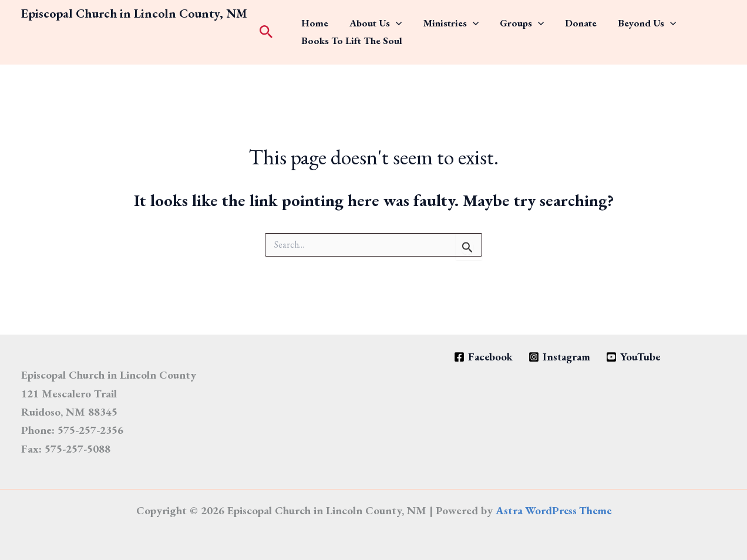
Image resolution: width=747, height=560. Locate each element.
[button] (266, 33)
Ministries (422, 20)
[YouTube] (635, 357)
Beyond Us (582, 20)
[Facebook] (481, 357)
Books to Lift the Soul (346, 45)
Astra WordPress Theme (553, 510)
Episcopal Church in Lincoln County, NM (134, 13)
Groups (481, 20)
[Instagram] (559, 357)
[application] (379, 20)
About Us (359, 20)
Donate (528, 19)
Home (309, 19)
